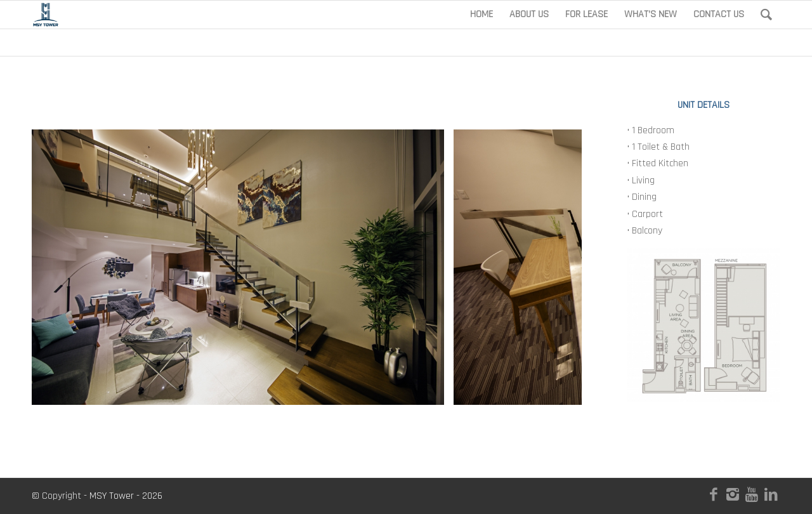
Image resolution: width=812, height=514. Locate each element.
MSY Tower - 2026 (126, 496)
